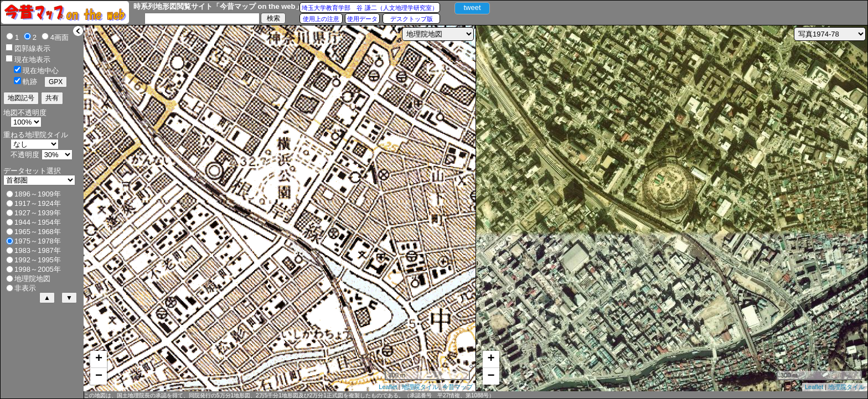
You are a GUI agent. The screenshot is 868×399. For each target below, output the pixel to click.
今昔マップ (458, 387)
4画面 (60, 37)
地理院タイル (420, 387)
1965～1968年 (38, 232)
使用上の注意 (321, 19)
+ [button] (99, 359)
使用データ (362, 19)
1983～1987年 (38, 250)
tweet (472, 7)
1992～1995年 (38, 260)
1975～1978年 (38, 241)
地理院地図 (32, 279)
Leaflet (388, 387)
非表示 (25, 288)
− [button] (99, 376)
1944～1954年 (38, 222)
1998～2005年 (38, 269)
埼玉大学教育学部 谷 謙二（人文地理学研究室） (370, 8)
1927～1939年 (38, 213)
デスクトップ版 (412, 19)
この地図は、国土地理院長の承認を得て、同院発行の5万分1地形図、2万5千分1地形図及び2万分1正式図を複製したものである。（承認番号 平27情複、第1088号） (289, 395)
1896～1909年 (38, 194)
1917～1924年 (38, 203)
